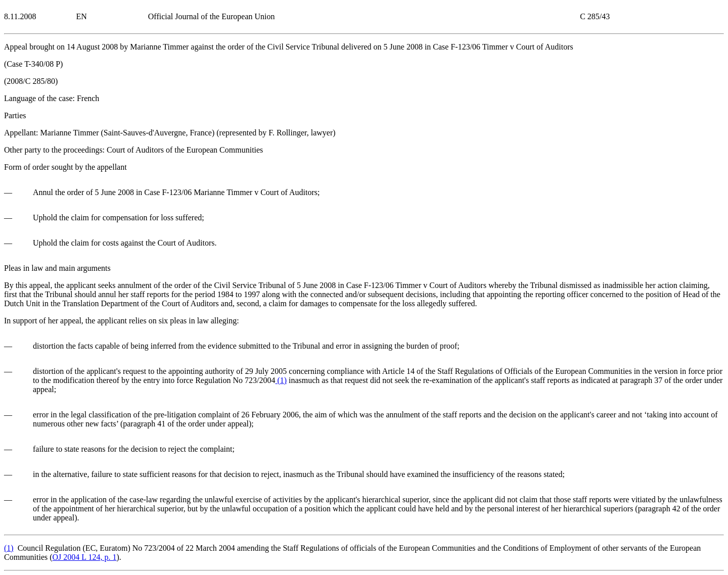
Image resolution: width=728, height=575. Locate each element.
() (281, 380)
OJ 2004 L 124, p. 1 (85, 557)
